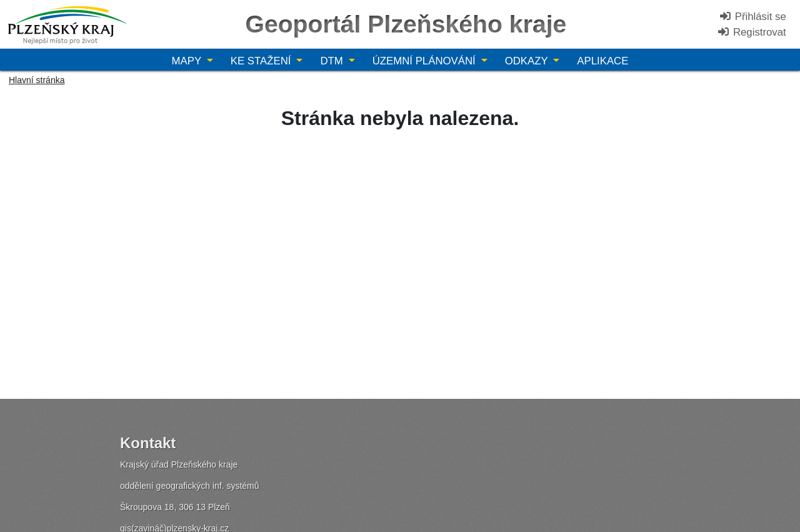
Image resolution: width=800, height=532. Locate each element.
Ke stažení (262, 61)
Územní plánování (426, 61)
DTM (333, 61)
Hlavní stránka (37, 80)
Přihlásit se (752, 17)
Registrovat (752, 32)
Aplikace (602, 61)
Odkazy (528, 61)
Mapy (188, 61)
